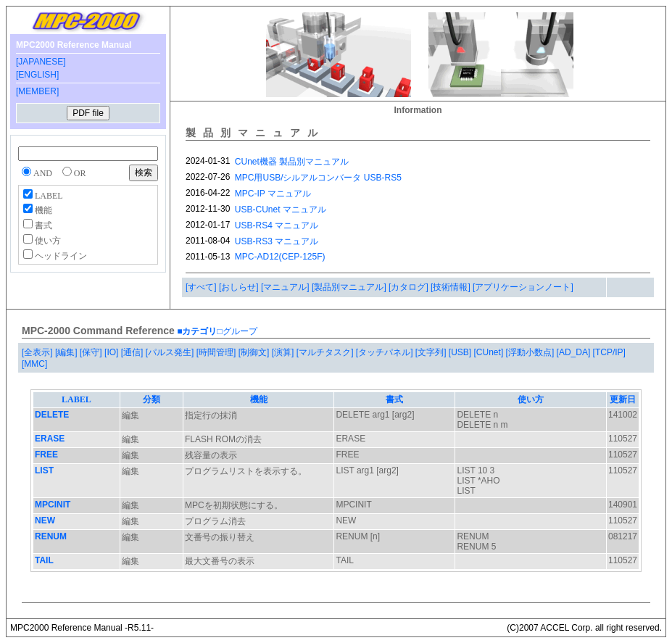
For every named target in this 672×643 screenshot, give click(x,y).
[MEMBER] (37, 91)
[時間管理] (217, 352)
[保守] (92, 352)
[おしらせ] (240, 287)
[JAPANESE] (41, 62)
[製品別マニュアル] (350, 287)
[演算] (284, 352)
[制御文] (255, 352)
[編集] (67, 352)
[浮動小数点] (531, 352)
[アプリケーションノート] (523, 287)
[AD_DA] (575, 352)
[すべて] (202, 287)
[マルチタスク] (326, 352)
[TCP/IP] (609, 352)
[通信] (133, 352)
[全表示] (38, 352)
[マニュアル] (286, 287)
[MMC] (34, 364)
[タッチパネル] (386, 352)
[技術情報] (452, 287)
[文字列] (432, 352)
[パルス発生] (171, 352)
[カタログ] (410, 287)
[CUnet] (490, 352)
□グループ (237, 331)
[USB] (461, 352)
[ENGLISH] (37, 75)
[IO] (113, 352)
